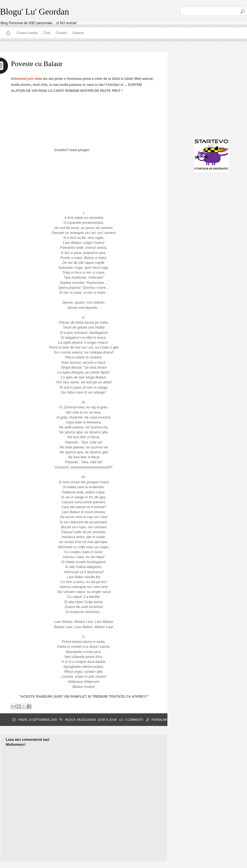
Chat (47, 33)
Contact (61, 33)
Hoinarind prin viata (26, 79)
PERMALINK (159, 720)
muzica (70, 720)
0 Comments (134, 720)
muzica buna (86, 720)
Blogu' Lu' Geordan (34, 12)
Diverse (78, 33)
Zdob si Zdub (107, 720)
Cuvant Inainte (27, 33)
